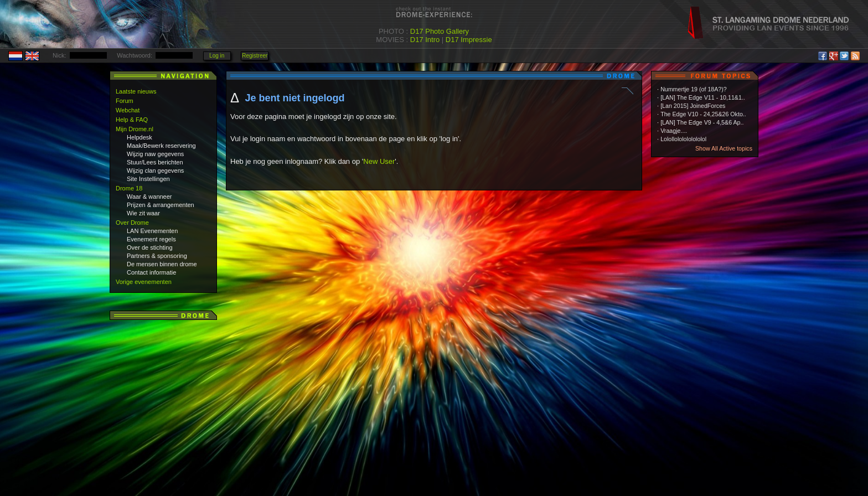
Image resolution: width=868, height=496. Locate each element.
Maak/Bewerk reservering (161, 146)
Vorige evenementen (144, 282)
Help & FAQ (132, 120)
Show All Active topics (724, 148)
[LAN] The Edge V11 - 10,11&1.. (703, 97)
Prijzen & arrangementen (161, 205)
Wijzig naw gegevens (155, 154)
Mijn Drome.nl (135, 129)
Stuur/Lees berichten (155, 162)
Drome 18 (129, 188)
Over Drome (132, 223)
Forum (125, 101)
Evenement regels (151, 239)
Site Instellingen (148, 179)
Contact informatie (151, 272)
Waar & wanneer (149, 197)
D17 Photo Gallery (440, 31)
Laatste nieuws (136, 91)
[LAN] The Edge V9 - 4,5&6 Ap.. (702, 122)
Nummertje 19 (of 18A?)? (694, 89)
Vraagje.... (674, 131)
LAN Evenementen (152, 231)
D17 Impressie (469, 40)
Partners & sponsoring (157, 256)
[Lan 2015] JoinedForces (693, 106)
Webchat (128, 110)
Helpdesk (139, 137)
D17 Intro (425, 40)
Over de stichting (150, 247)
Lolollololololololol (683, 139)
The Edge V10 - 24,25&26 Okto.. (703, 114)
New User (379, 161)
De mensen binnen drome (162, 264)
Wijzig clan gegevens (155, 170)
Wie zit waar (143, 213)
